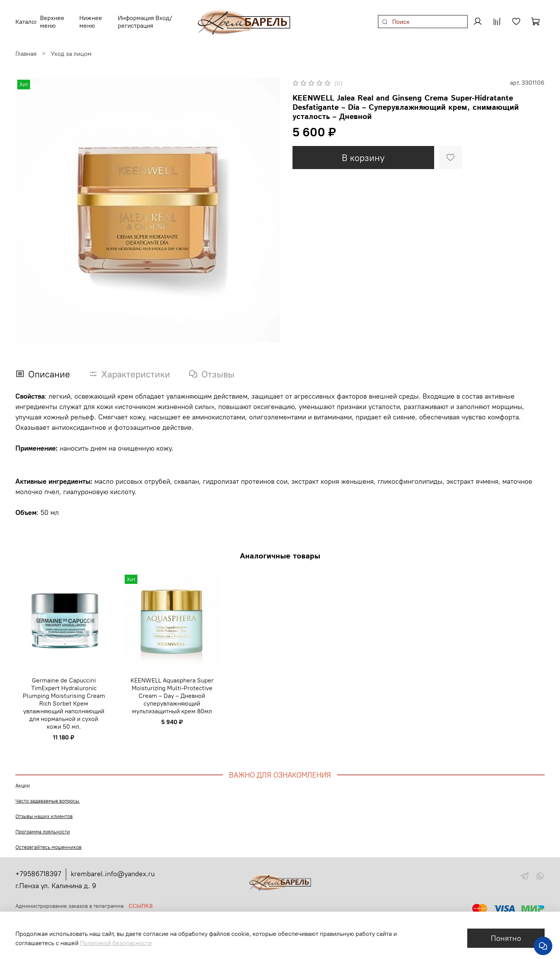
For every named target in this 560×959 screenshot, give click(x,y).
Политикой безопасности (116, 943)
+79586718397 (38, 869)
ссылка (141, 901)
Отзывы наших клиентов (44, 812)
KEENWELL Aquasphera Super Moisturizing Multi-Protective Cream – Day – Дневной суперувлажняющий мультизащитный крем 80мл (172, 691)
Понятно (506, 938)
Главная (26, 49)
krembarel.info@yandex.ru (113, 869)
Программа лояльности (43, 827)
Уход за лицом (71, 49)
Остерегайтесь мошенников (48, 842)
